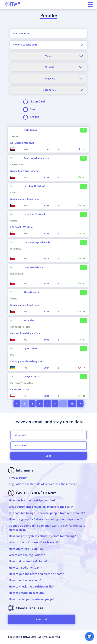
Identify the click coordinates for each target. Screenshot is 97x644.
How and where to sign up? (27, 549)
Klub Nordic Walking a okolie (25, 333)
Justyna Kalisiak (32, 376)
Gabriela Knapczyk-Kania (37, 242)
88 (72, 404)
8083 (46, 340)
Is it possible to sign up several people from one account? (47, 513)
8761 (46, 234)
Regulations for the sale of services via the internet (43, 484)
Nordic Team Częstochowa (24, 171)
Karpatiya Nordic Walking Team (27, 361)
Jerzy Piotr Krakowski (35, 214)
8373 (46, 312)
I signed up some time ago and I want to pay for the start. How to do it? (47, 528)
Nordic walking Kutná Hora (25, 199)
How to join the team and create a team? (36, 574)
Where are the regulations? (27, 555)
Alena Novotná (32, 292)
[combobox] (49, 45)
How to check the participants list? (32, 586)
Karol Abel (29, 320)
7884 (46, 396)
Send (49, 456)
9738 (46, 177)
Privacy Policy (18, 478)
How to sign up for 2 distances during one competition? (45, 519)
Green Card (35, 101)
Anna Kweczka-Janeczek (36, 158)
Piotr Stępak (30, 130)
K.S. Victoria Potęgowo (22, 143)
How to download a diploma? (28, 561)
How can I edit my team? (25, 568)
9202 (46, 205)
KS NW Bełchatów (19, 389)
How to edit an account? (25, 580)
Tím (30, 109)
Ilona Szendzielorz (33, 267)
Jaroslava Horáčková (35, 186)
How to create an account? (27, 593)
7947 (46, 368)
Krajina (32, 117)
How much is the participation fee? (32, 500)
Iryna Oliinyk (30, 348)
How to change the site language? (31, 599)
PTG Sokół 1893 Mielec (22, 227)
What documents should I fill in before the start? (41, 507)
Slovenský (41, 619)
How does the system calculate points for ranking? (42, 536)
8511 (46, 259)
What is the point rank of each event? (34, 542)
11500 (47, 149)
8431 (46, 283)
